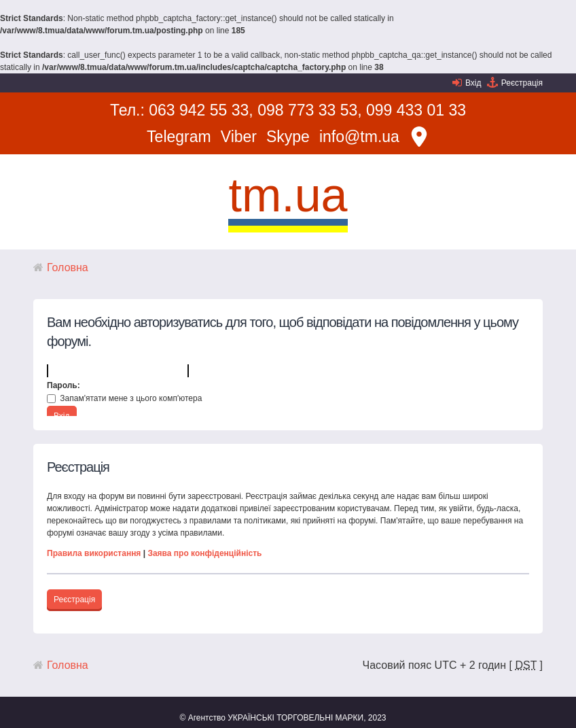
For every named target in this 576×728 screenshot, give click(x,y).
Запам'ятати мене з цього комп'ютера (124, 398)
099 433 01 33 (416, 110)
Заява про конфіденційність (204, 553)
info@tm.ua (359, 137)
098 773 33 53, (309, 110)
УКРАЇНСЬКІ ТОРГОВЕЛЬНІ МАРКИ (295, 718)
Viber (239, 137)
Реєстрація (522, 83)
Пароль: (64, 385)
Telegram (179, 137)
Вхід (473, 83)
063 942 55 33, (201, 110)
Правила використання (94, 553)
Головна (68, 267)
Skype (288, 137)
